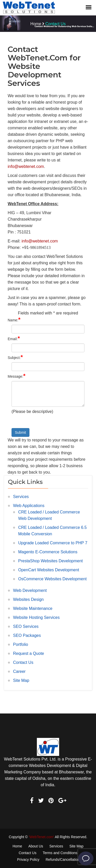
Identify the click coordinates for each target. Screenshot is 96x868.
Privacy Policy (28, 860)
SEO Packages (27, 635)
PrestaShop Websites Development (50, 561)
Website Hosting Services (36, 617)
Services (21, 497)
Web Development (30, 590)
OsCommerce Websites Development (52, 579)
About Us (36, 846)
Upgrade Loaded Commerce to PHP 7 (53, 543)
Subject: (15, 357)
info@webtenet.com (26, 166)
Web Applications (29, 506)
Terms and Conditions (60, 853)
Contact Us (23, 662)
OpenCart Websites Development (49, 570)
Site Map (21, 680)
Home (36, 24)
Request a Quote (29, 653)
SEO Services (26, 626)
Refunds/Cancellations (63, 860)
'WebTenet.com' (41, 837)
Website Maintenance (33, 608)
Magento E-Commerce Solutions (48, 552)
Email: (14, 338)
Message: (17, 376)
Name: (14, 319)
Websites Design (28, 599)
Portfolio (21, 644)
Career (19, 671)
